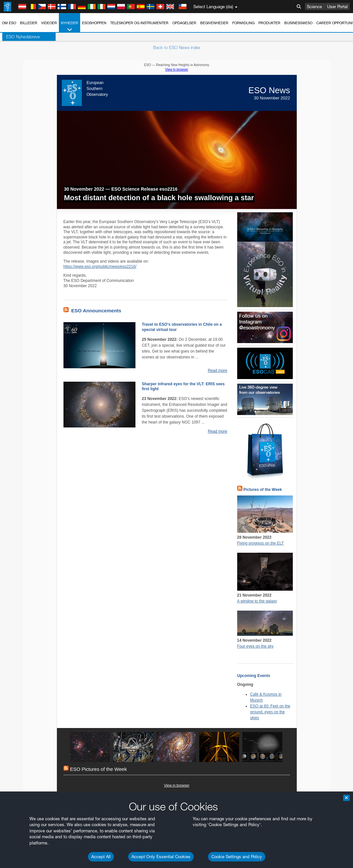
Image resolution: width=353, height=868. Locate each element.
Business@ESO (298, 23)
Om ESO (9, 23)
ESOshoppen (94, 23)
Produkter (269, 23)
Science (314, 7)
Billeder (29, 23)
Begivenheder (214, 23)
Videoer (49, 23)
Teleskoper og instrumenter (139, 23)
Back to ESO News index (177, 47)
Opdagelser (184, 23)
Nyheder (70, 27)
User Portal (337, 7)
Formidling (243, 23)
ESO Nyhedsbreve (21, 37)
